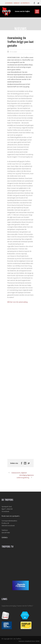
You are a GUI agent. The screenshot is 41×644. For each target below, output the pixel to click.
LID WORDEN (9, 3)
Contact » (5, 537)
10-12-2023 (13, 52)
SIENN (37, 641)
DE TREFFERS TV (25, 3)
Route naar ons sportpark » (11, 516)
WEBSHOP (17, 3)
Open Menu (37, 11)
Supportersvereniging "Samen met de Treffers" (17, 606)
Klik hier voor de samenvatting (17, 302)
